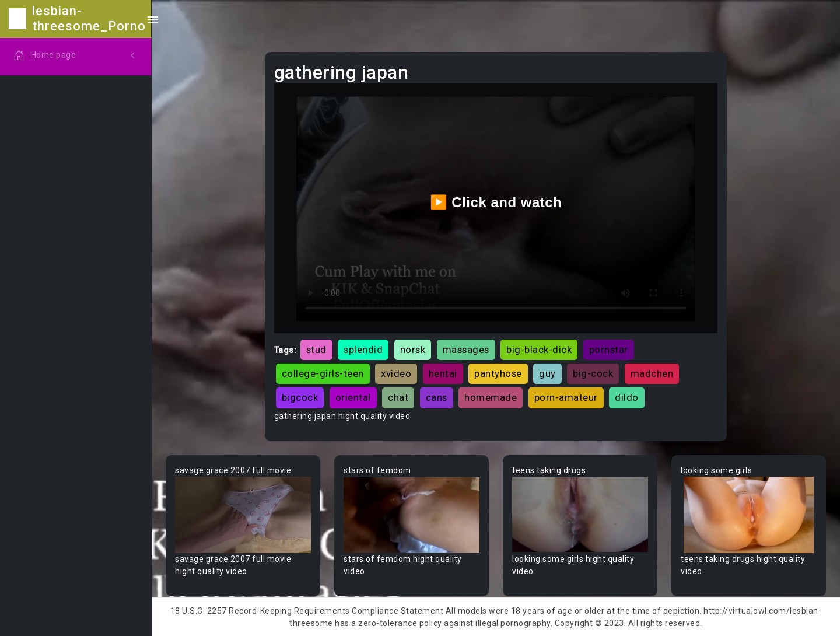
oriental (353, 397)
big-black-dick (539, 350)
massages (466, 350)
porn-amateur (566, 397)
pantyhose (498, 373)
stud (316, 350)
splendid (363, 350)
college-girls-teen (323, 373)
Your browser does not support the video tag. (243, 515)
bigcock (300, 397)
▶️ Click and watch (496, 202)
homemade (491, 397)
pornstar (609, 350)
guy (547, 373)
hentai (443, 373)
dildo (627, 397)
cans (437, 397)
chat (398, 397)
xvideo (396, 373)
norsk (413, 350)
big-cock (593, 373)
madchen (652, 373)
